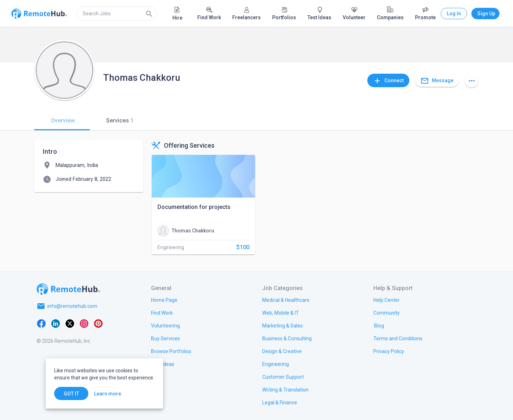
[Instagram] (84, 323)
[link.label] (387, 300)
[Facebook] (41, 323)
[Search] (149, 14)
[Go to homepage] (68, 289)
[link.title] (164, 300)
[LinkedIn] (56, 323)
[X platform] (70, 323)
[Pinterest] (98, 323)
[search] (116, 14)
